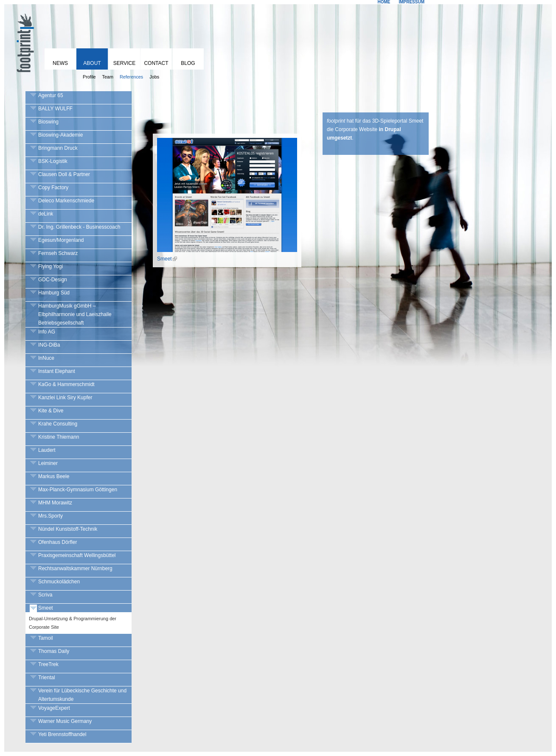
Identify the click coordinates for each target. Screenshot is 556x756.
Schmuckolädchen (59, 582)
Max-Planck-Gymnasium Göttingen (78, 490)
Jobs (154, 77)
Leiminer (48, 463)
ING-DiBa (49, 345)
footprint (23, 40)
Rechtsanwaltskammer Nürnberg (75, 568)
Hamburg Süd (54, 293)
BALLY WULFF (55, 109)
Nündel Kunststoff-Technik (68, 529)
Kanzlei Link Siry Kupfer (65, 398)
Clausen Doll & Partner (64, 174)
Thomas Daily (54, 651)
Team (108, 77)
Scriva (45, 595)
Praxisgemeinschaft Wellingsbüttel (77, 555)
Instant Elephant (57, 371)
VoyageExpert (54, 708)
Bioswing (48, 122)
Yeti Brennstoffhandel (62, 734)
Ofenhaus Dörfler (58, 542)
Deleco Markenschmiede (66, 201)
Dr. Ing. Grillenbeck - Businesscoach (79, 227)
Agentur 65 (51, 95)
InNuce (46, 358)
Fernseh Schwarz (58, 253)
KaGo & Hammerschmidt (66, 384)
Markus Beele (54, 476)
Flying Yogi (51, 266)
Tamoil (46, 638)
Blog (188, 63)
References (131, 77)
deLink (46, 214)
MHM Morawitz (55, 503)
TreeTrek (48, 664)
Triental (47, 678)
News (60, 63)
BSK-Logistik (53, 161)
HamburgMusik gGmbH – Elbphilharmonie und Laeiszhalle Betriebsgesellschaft (75, 314)
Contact (156, 63)
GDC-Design (53, 280)
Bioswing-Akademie (60, 135)
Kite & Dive (51, 411)
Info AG (47, 332)
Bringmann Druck (58, 148)
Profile (89, 77)
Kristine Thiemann (59, 437)
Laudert (47, 450)
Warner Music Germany (65, 721)
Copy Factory (53, 188)
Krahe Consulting (58, 424)
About (92, 63)
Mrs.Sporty (51, 516)
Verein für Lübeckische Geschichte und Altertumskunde (82, 695)
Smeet (46, 608)
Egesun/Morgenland (61, 240)
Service (124, 63)
